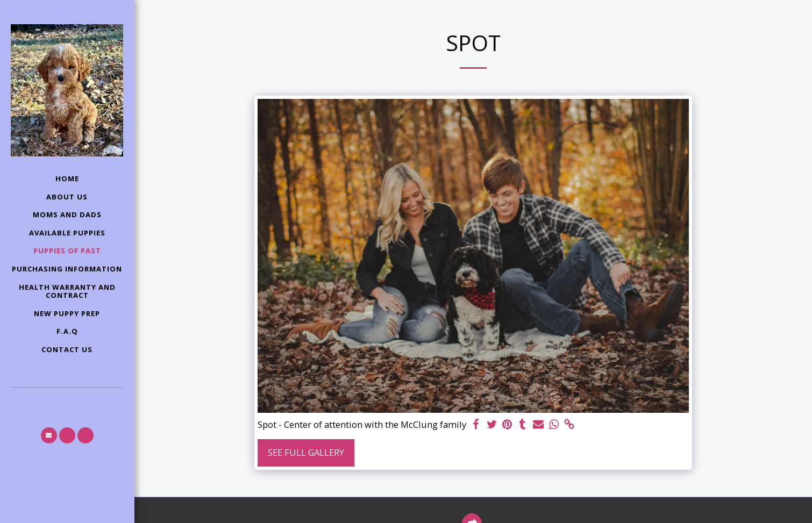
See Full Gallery (306, 452)
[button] (49, 435)
